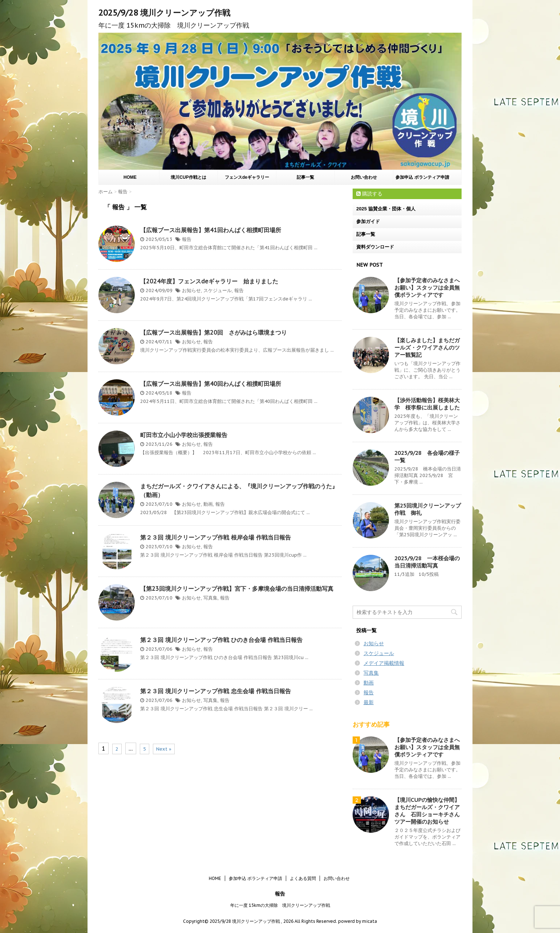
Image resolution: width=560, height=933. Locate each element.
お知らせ (191, 290)
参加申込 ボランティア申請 (422, 177)
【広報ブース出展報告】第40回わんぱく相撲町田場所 (211, 384)
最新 (369, 702)
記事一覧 (305, 177)
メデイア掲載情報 (384, 663)
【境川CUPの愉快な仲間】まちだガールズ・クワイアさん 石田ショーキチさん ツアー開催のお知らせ (430, 811)
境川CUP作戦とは (188, 177)
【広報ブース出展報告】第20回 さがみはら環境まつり (214, 332)
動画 (208, 504)
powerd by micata (357, 921)
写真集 (210, 598)
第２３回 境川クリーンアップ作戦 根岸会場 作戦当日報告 (216, 537)
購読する (369, 194)
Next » (164, 749)
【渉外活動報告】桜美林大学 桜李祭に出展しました (427, 404)
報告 (187, 239)
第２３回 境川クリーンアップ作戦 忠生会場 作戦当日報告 (216, 691)
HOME (130, 177)
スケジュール (218, 290)
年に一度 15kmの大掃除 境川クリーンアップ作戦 (280, 905)
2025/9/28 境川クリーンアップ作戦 (164, 13)
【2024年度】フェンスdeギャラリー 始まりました (209, 281)
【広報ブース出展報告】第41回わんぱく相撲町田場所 (211, 230)
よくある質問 (303, 878)
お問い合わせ (364, 177)
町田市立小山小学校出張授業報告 (184, 435)
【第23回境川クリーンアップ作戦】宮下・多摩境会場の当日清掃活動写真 (237, 589)
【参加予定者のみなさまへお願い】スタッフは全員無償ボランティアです (427, 288)
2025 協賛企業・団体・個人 (386, 209)
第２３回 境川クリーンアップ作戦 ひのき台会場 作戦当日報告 (221, 640)
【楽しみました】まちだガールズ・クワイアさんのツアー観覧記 (427, 348)
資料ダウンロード (375, 247)
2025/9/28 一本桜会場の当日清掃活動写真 (427, 562)
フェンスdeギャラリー (247, 177)
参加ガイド (368, 221)
